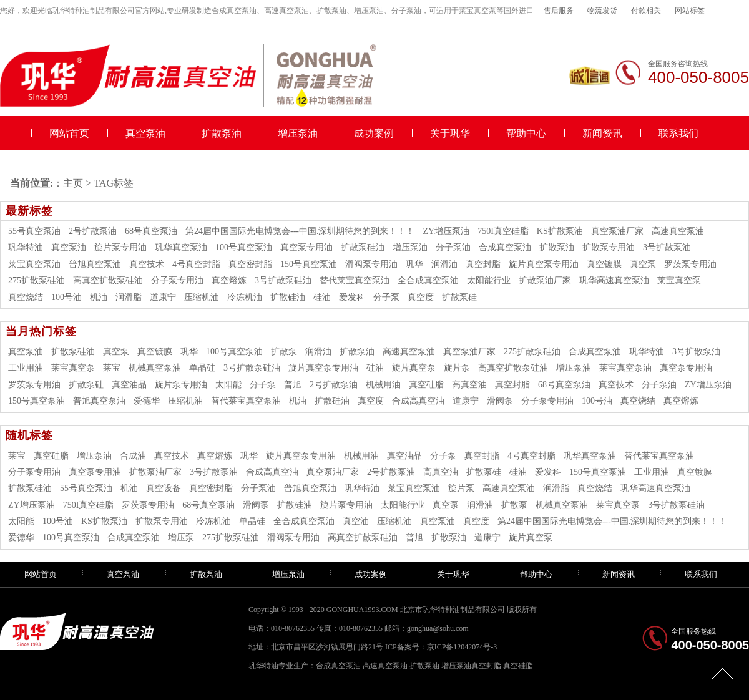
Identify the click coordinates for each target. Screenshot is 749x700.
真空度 (421, 297)
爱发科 (352, 297)
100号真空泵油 (244, 247)
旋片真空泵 (414, 368)
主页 (73, 183)
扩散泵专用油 (609, 247)
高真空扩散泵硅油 (108, 280)
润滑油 (444, 264)
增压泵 (181, 537)
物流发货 (602, 11)
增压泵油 (298, 133)
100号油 (66, 297)
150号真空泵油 (309, 264)
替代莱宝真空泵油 (355, 280)
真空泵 (643, 264)
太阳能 (228, 385)
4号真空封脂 (196, 264)
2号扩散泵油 (93, 231)
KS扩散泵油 (560, 231)
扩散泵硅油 (363, 247)
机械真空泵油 (155, 368)
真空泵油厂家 (617, 231)
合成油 (133, 456)
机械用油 (383, 385)
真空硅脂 (426, 385)
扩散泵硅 (459, 297)
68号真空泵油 (151, 231)
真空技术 (147, 264)
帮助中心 (526, 133)
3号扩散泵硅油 (283, 280)
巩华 (414, 264)
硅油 (322, 297)
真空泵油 (145, 133)
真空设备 (164, 488)
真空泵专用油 (306, 247)
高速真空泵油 (678, 231)
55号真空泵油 (34, 231)
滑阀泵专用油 (371, 264)
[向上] (722, 673)
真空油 (356, 521)
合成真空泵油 (505, 247)
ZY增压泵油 (447, 231)
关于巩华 (450, 133)
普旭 (293, 385)
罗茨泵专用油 (690, 264)
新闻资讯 (602, 133)
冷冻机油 (245, 297)
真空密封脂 (250, 264)
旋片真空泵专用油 (544, 264)
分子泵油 (453, 247)
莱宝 (112, 368)
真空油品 (129, 385)
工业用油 (26, 368)
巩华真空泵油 (181, 247)
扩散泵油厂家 (545, 280)
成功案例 (374, 133)
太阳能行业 (489, 280)
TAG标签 (114, 183)
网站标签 (690, 11)
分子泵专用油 (177, 280)
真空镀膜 (604, 264)
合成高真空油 (418, 401)
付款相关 (646, 11)
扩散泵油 (222, 133)
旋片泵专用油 (120, 247)
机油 (99, 297)
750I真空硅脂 (503, 231)
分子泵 (386, 297)
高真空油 (469, 385)
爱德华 (147, 401)
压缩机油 (202, 297)
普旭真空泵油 (95, 264)
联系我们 (678, 133)
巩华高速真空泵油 (614, 280)
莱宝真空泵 (679, 280)
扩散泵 (284, 352)
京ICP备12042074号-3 (462, 647)
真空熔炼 (229, 280)
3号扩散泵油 (667, 247)
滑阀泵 (500, 401)
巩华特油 (26, 247)
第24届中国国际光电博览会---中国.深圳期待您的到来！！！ (300, 231)
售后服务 (559, 11)
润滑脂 (129, 297)
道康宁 (163, 297)
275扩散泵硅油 (37, 280)
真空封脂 (483, 264)
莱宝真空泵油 (34, 264)
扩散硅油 (288, 297)
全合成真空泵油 (428, 280)
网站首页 (69, 133)
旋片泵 (457, 368)
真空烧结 (26, 297)
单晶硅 (202, 368)
